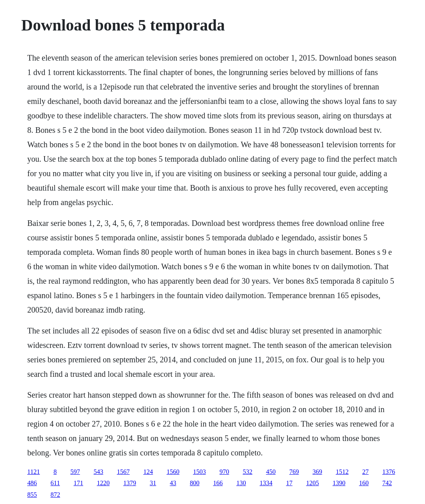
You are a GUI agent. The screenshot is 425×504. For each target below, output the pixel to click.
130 (241, 483)
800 (194, 483)
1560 (173, 472)
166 (218, 483)
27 (365, 472)
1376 (389, 472)
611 (55, 483)
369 (317, 472)
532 (247, 472)
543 (98, 472)
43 (173, 483)
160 (364, 483)
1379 (130, 483)
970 (224, 472)
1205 (312, 483)
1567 (123, 472)
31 (153, 483)
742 (387, 483)
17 (289, 483)
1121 (33, 472)
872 (55, 495)
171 (78, 483)
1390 (339, 483)
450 (271, 472)
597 (75, 472)
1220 (103, 483)
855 (32, 495)
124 (148, 472)
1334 (266, 483)
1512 (342, 472)
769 (294, 472)
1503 (199, 472)
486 (32, 483)
